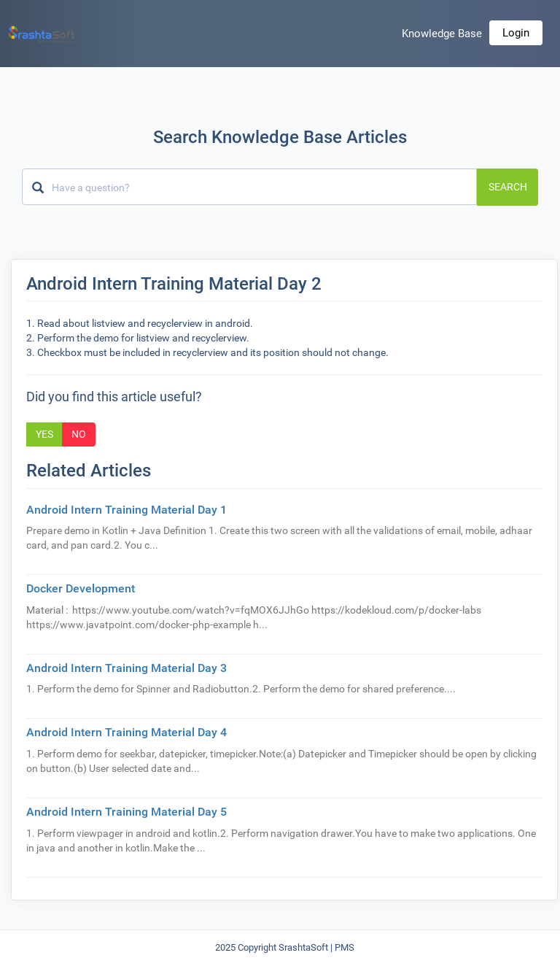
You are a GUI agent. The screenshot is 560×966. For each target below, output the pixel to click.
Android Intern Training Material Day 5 (127, 812)
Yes (44, 434)
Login (516, 33)
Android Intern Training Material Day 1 (127, 510)
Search (508, 187)
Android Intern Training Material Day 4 (127, 732)
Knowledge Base (442, 34)
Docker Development (81, 588)
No (79, 434)
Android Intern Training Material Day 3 (127, 668)
